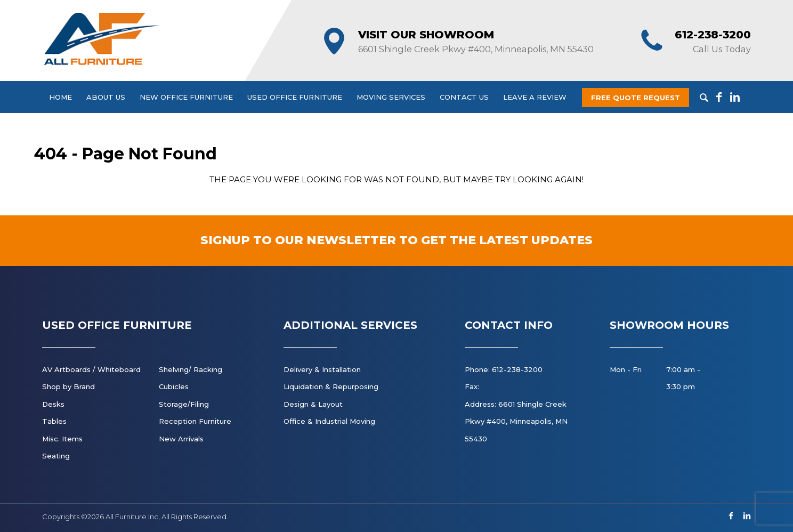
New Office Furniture (186, 97)
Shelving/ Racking (191, 369)
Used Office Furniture (295, 97)
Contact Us (464, 97)
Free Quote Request (636, 98)
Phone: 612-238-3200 (504, 369)
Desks (53, 404)
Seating (56, 456)
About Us (106, 97)
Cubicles (174, 386)
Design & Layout (313, 404)
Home (60, 97)
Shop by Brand (68, 386)
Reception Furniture (195, 421)
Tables (54, 421)
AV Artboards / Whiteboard (91, 369)
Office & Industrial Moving (329, 421)
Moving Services (391, 97)
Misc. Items (62, 439)
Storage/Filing (184, 404)
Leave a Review (535, 97)
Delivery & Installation (322, 369)
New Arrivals (181, 439)
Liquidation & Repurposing (331, 386)
